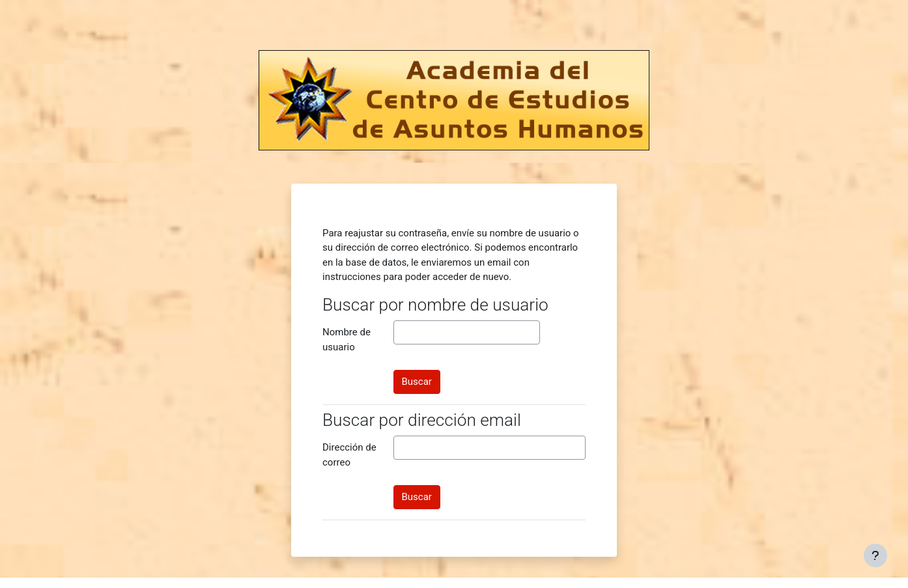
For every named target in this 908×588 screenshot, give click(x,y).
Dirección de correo (349, 455)
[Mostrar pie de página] (875, 555)
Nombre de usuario (347, 340)
